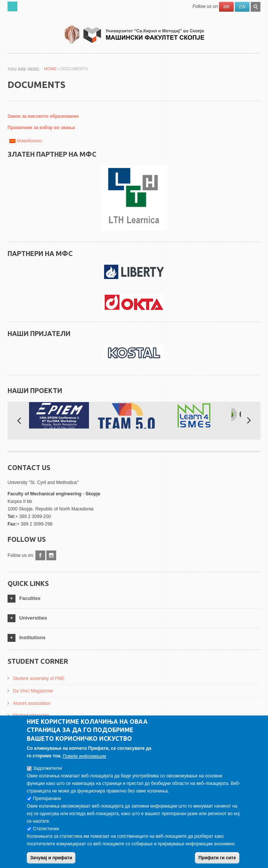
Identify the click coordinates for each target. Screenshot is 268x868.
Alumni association (32, 703)
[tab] (134, 599)
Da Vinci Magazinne (33, 691)
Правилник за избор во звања (41, 128)
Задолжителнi (47, 772)
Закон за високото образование (43, 116)
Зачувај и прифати (51, 861)
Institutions (32, 638)
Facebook (40, 555)
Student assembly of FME (39, 678)
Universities (33, 618)
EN (242, 7)
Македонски (26, 141)
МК (226, 7)
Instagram (51, 555)
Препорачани (47, 802)
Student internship (31, 715)
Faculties (30, 598)
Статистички (46, 832)
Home (50, 69)
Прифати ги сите (217, 861)
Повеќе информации (84, 760)
